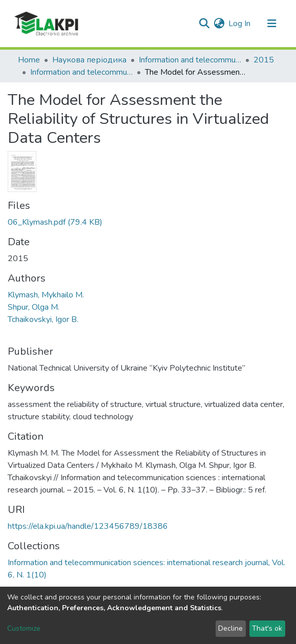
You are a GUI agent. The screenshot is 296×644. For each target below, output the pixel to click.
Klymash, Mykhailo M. (46, 295)
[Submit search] (204, 24)
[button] (219, 24)
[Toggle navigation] (272, 24)
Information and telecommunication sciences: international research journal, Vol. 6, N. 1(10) (81, 72)
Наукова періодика (89, 60)
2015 (264, 60)
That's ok (267, 628)
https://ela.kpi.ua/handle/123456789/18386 (88, 526)
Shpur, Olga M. (34, 307)
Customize (24, 628)
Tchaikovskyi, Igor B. (43, 319)
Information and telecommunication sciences (190, 60)
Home (29, 60)
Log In (240, 24)
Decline (230, 628)
